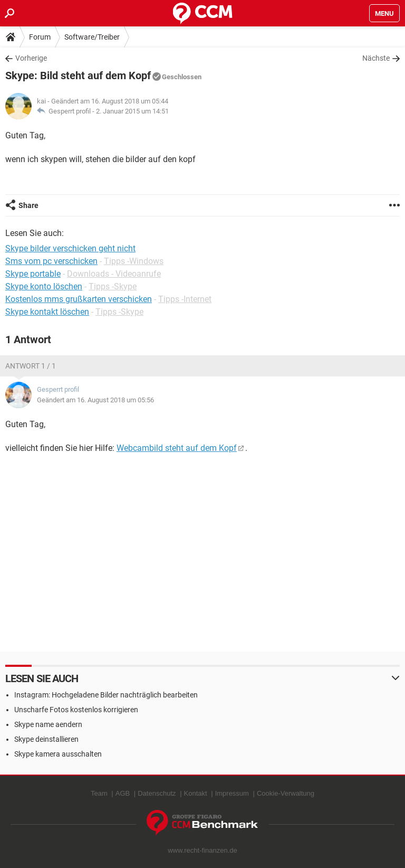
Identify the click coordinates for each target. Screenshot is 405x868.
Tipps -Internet (185, 299)
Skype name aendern (48, 724)
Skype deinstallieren (46, 739)
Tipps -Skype (113, 286)
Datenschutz (157, 793)
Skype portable (33, 274)
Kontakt (196, 793)
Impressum (232, 793)
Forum (40, 37)
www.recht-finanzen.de (202, 850)
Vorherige (31, 58)
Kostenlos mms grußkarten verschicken (79, 299)
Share (28, 205)
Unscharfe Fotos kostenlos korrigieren (76, 710)
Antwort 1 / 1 (31, 366)
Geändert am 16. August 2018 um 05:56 (95, 400)
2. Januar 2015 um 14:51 (132, 111)
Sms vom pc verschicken (51, 261)
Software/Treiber (92, 37)
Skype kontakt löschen (47, 312)
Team (99, 793)
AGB (123, 793)
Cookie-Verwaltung (286, 793)
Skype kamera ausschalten (58, 754)
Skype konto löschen (44, 286)
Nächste (376, 58)
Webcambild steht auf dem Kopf (177, 448)
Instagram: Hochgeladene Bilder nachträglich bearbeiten (106, 695)
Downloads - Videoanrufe (114, 274)
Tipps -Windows (134, 261)
